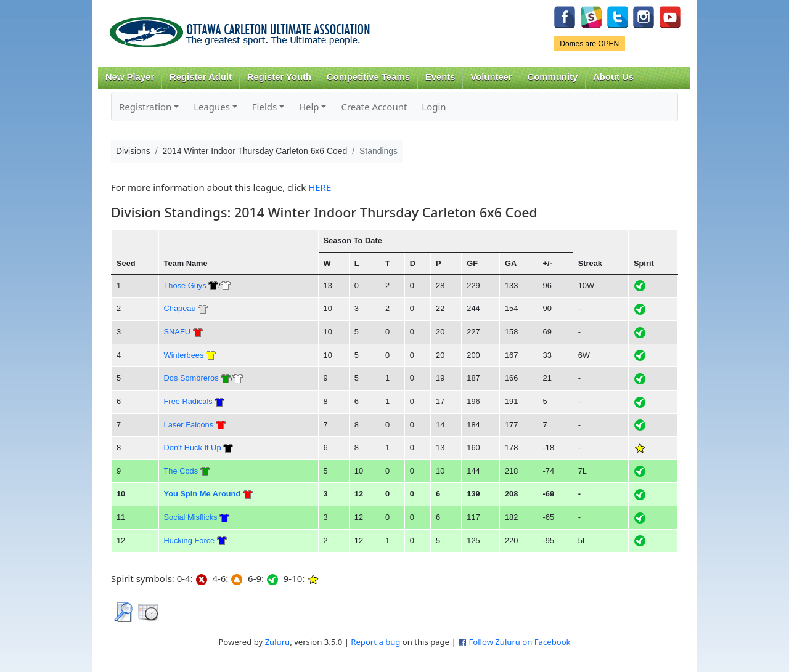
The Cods (181, 471)
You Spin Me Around (202, 494)
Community (553, 77)
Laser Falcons (189, 425)
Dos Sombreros (191, 378)
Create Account (374, 107)
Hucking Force (190, 540)
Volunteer (491, 77)
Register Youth (279, 77)
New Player (130, 77)
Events (440, 77)
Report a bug (375, 642)
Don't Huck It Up (193, 447)
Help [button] (309, 107)
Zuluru (278, 642)
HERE (320, 187)
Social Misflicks (191, 517)
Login (434, 107)
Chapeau (180, 308)
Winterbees (184, 355)
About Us (613, 77)
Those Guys (185, 285)
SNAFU (177, 332)
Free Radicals (188, 401)
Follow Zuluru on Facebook (519, 642)
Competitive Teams (368, 77)
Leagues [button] (212, 107)
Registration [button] (145, 107)
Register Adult (201, 77)
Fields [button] (264, 107)
